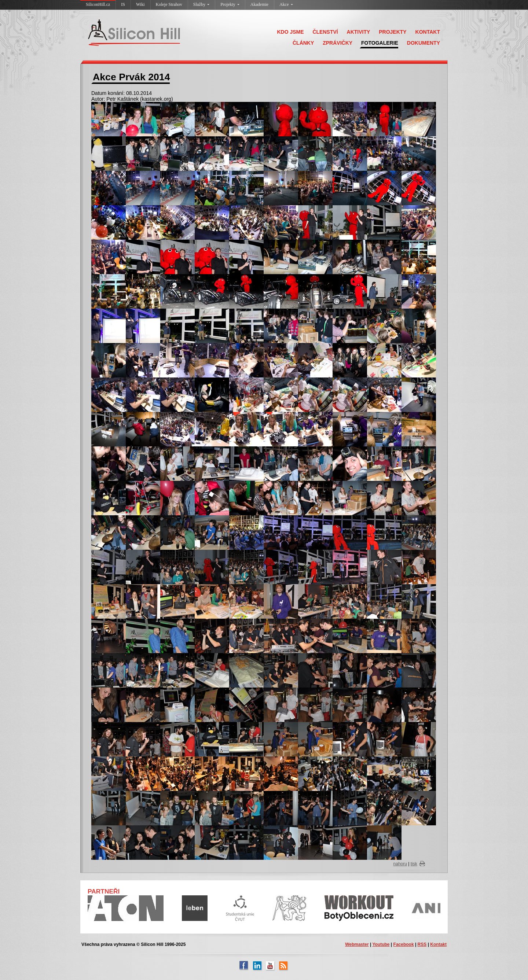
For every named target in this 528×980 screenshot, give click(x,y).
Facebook (404, 944)
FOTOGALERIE (380, 43)
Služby (201, 4)
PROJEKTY (393, 32)
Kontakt (438, 944)
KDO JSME (290, 32)
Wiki (140, 4)
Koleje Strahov (169, 4)
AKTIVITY (359, 32)
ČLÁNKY (303, 43)
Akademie (259, 4)
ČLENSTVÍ (325, 32)
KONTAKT (428, 32)
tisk (414, 864)
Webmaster (357, 944)
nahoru (400, 864)
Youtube (381, 944)
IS (123, 4)
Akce (286, 4)
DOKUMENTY (423, 43)
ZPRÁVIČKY (338, 43)
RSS (422, 944)
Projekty (230, 4)
